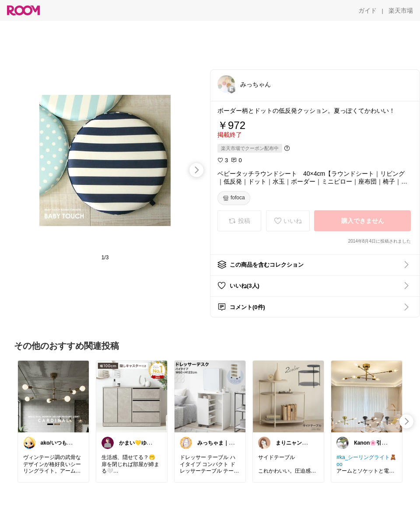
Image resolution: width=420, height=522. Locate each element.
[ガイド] (367, 10)
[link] (53, 396)
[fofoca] (234, 198)
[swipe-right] (196, 170)
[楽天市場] (401, 10)
